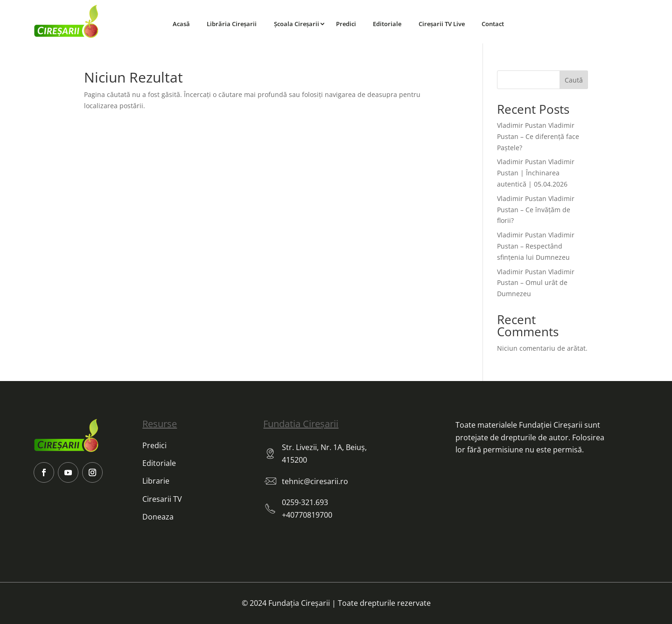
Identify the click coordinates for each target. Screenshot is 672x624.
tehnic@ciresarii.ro (315, 481)
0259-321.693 (305, 502)
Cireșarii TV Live (442, 24)
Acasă (181, 24)
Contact (493, 24)
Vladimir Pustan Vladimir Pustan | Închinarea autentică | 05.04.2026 (536, 173)
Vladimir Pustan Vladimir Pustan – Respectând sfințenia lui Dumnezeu (536, 246)
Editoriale (387, 24)
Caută (574, 80)
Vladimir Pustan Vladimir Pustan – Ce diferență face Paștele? (538, 136)
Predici (346, 24)
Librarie (156, 481)
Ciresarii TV (162, 499)
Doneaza (158, 517)
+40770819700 (307, 515)
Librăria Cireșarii (232, 24)
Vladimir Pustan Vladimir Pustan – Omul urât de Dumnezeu (536, 283)
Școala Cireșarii (297, 24)
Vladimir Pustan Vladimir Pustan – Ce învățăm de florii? (536, 210)
